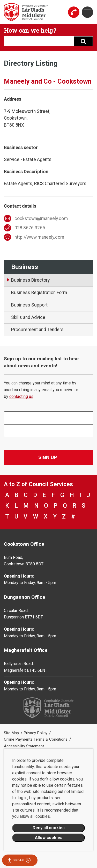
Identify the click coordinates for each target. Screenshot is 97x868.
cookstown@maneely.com (36, 218)
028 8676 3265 (24, 228)
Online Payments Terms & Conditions (36, 739)
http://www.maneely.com (34, 237)
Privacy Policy (36, 733)
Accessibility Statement (24, 746)
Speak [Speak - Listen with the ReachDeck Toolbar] (19, 860)
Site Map (12, 733)
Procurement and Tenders (37, 330)
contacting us (21, 396)
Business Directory (30, 280)
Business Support (29, 305)
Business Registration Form (39, 293)
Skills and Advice (28, 317)
